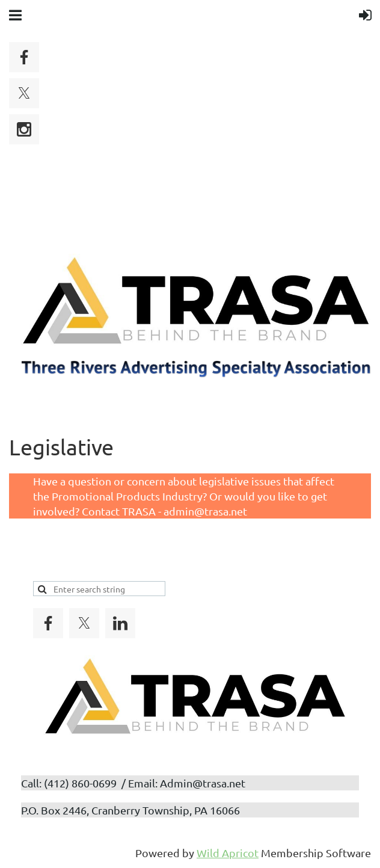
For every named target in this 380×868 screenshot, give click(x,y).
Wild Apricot (228, 853)
